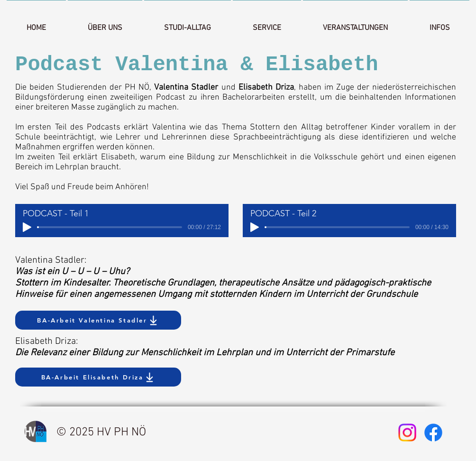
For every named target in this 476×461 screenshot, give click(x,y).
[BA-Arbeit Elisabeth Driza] (98, 377)
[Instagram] (407, 433)
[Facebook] (433, 433)
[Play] (27, 227)
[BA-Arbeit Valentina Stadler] (98, 320)
